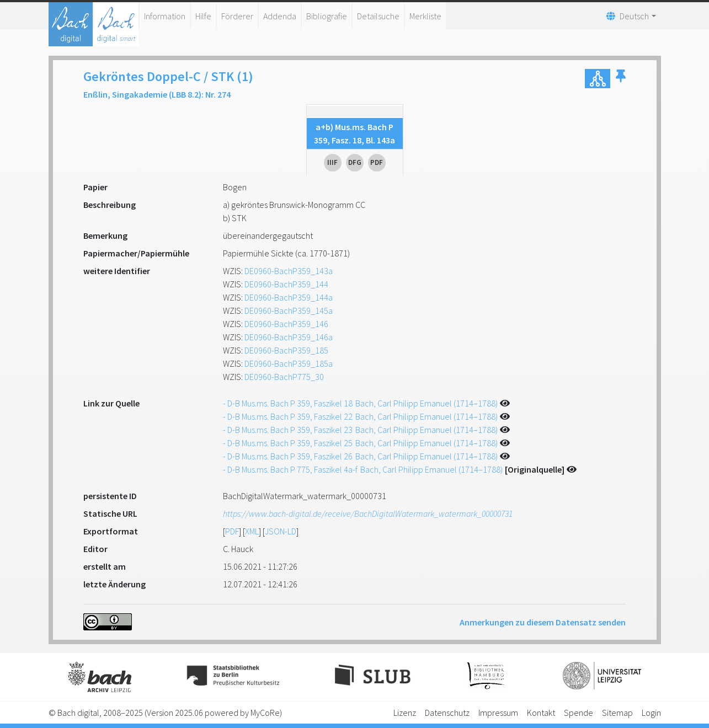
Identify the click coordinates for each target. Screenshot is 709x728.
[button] (621, 79)
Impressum (498, 713)
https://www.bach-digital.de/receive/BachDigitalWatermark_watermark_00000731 (368, 513)
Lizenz (405, 713)
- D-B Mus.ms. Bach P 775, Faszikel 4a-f (363, 469)
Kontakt (541, 713)
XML (252, 531)
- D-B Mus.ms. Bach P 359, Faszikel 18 (360, 403)
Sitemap (617, 713)
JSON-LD (281, 531)
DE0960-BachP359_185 (286, 350)
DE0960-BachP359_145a (289, 311)
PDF (232, 531)
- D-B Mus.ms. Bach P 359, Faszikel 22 (360, 416)
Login (651, 713)
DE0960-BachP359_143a (289, 271)
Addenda (280, 16)
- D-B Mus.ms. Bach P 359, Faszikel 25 (360, 443)
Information (165, 16)
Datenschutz (447, 713)
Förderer (237, 16)
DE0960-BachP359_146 (286, 324)
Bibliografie (327, 16)
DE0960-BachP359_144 (286, 284)
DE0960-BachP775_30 (284, 377)
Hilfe (203, 16)
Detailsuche (378, 16)
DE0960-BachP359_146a (289, 337)
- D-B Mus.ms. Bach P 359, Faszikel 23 (360, 430)
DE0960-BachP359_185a (289, 363)
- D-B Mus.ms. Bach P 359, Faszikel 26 (360, 456)
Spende (579, 713)
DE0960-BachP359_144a (289, 297)
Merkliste (425, 16)
